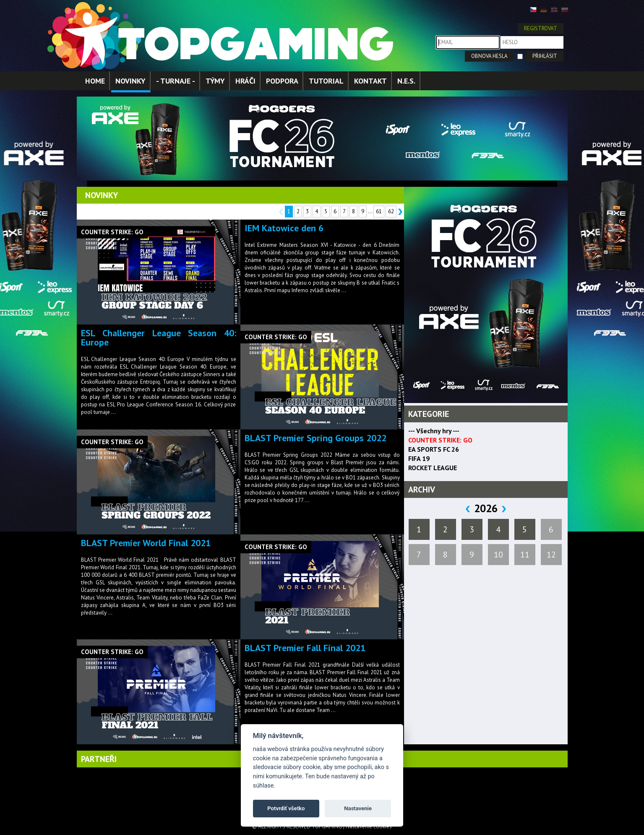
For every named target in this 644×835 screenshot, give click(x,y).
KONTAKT (370, 81)
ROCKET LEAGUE (433, 468)
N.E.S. (406, 81)
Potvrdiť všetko (286, 808)
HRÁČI (245, 81)
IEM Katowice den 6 (284, 228)
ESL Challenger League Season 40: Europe (159, 338)
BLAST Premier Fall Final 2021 (305, 648)
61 (379, 211)
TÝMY (215, 81)
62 (391, 211)
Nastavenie (358, 808)
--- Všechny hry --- (434, 431)
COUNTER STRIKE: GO (440, 440)
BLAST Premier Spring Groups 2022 (315, 438)
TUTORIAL (326, 81)
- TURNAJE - (176, 81)
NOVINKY (130, 81)
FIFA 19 (419, 458)
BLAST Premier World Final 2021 (146, 543)
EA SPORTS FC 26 (434, 449)
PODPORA (282, 81)
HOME (95, 81)
